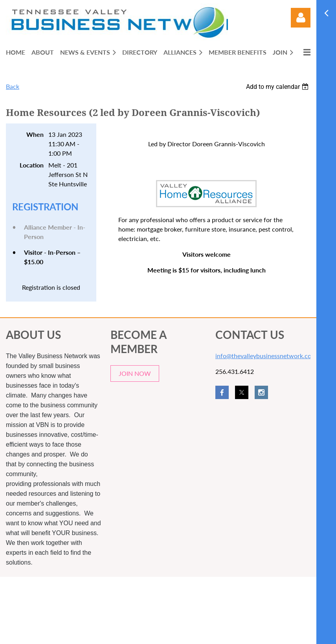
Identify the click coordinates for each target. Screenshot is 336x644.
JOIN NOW (135, 373)
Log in (301, 18)
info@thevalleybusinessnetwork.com (266, 356)
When (35, 134)
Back (13, 86)
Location (32, 165)
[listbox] (278, 87)
